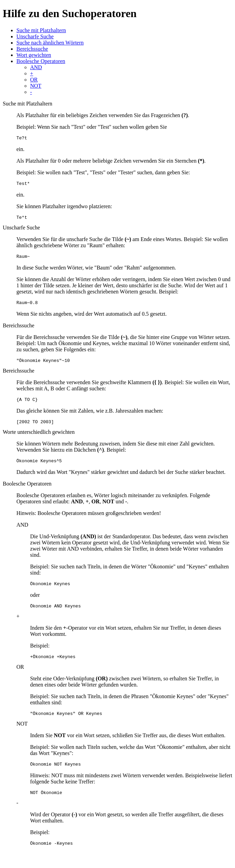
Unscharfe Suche (35, 36)
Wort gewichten (34, 55)
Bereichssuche (32, 49)
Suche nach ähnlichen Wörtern (50, 43)
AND (36, 67)
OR (34, 80)
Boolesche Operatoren (41, 61)
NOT (36, 86)
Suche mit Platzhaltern (41, 30)
